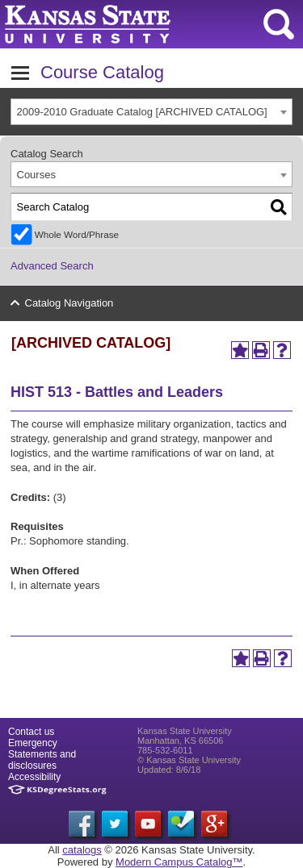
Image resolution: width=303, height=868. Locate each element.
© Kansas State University (189, 760)
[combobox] (151, 112)
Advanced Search (52, 266)
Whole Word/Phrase (77, 234)
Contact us (31, 732)
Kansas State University (147, 24)
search (279, 24)
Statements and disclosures (42, 760)
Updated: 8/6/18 (169, 770)
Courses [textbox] (36, 175)
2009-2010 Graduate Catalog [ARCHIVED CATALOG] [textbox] (142, 112)
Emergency (33, 743)
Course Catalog (102, 72)
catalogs (82, 850)
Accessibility (34, 777)
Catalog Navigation (69, 303)
